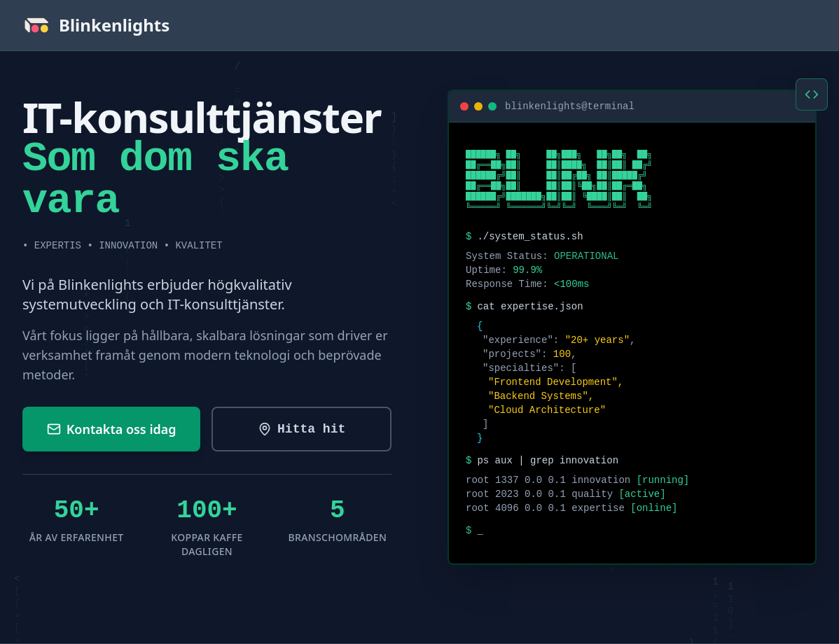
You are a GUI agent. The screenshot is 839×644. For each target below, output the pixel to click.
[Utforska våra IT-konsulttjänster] (301, 429)
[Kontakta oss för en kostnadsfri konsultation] (111, 429)
